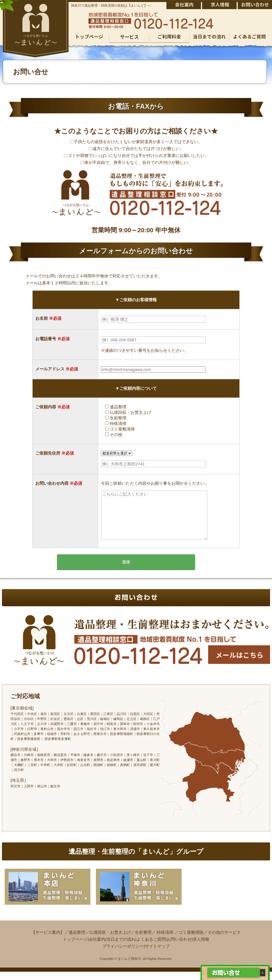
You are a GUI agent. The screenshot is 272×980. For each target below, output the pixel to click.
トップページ (75, 947)
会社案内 (97, 947)
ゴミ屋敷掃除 (191, 941)
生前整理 (143, 941)
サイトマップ (157, 954)
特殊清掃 (165, 941)
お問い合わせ (179, 947)
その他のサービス (224, 941)
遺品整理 (77, 941)
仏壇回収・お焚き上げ (110, 941)
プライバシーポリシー (123, 954)
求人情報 (201, 947)
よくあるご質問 (151, 947)
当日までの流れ (121, 947)
